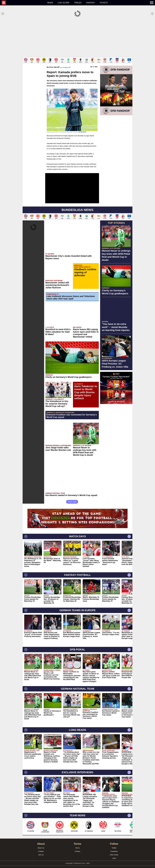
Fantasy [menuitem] (91, 3)
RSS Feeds (114, 852)
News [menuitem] (50, 3)
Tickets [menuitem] (104, 3)
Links (114, 855)
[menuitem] (23, 3)
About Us (41, 845)
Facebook (114, 848)
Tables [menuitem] (78, 3)
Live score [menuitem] (64, 3)
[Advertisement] (77, 37)
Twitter (114, 845)
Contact (41, 848)
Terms (78, 845)
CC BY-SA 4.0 (83, 129)
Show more (72, 499)
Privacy (77, 848)
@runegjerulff (65, 64)
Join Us (41, 852)
